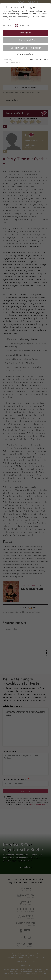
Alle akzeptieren (26, 33)
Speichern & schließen (26, 40)
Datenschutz (44, 60)
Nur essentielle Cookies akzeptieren (26, 48)
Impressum (33, 60)
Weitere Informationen (26, 54)
